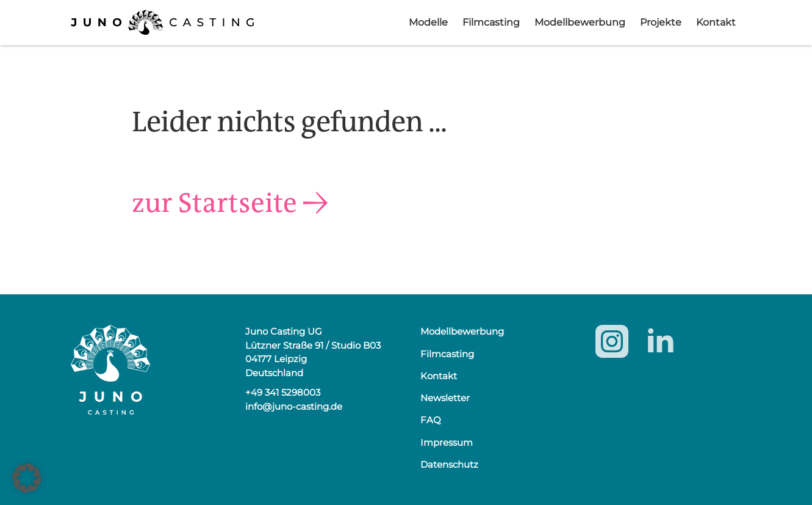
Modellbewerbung (580, 22)
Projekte (661, 22)
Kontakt (716, 22)
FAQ (431, 420)
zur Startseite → (236, 202)
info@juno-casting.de (294, 406)
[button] (27, 478)
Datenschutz (449, 464)
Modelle (428, 22)
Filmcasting (491, 22)
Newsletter (445, 398)
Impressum (447, 442)
